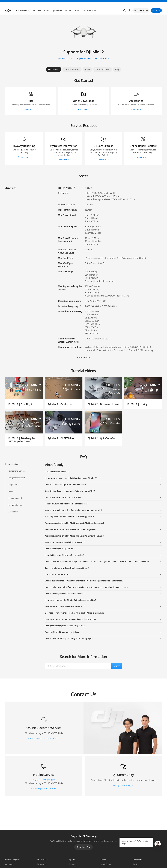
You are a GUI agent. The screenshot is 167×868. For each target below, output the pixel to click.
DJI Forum (136, 862)
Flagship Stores (43, 862)
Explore (68, 4)
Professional (10, 862)
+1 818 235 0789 (48, 774)
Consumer (9, 858)
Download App (83, 841)
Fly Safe (72, 858)
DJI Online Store (43, 858)
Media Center (106, 858)
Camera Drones (23, 4)
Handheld (37, 4)
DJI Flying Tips (74, 862)
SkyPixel (136, 858)
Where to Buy (90, 4)
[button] (158, 844)
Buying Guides (106, 862)
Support (78, 4)
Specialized (57, 4)
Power (47, 4)
